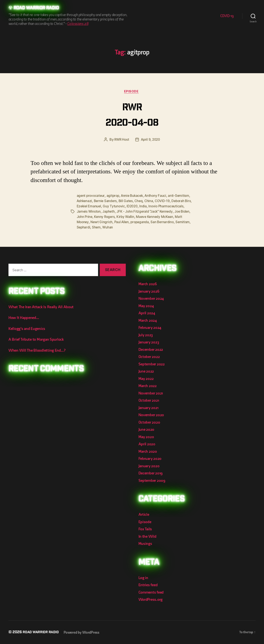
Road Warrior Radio (39, 8)
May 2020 (147, 436)
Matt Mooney (115, 222)
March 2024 (149, 320)
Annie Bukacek (134, 197)
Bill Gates (144, 202)
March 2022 (148, 385)
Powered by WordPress (85, 632)
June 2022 (147, 371)
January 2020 (150, 465)
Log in (144, 577)
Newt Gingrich (139, 222)
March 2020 (149, 451)
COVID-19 (227, 16)
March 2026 (149, 284)
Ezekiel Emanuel (111, 207)
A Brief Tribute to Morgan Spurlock (39, 339)
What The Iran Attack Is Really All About (43, 306)
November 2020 (153, 415)
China (167, 202)
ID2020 (156, 207)
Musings (146, 543)
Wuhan (150, 227)
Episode (132, 92)
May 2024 (147, 305)
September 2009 (153, 480)
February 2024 (151, 327)
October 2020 (150, 422)
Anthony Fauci (159, 197)
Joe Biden (100, 217)
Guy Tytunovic (137, 207)
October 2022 (150, 356)
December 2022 (152, 349)
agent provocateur (91, 197)
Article (144, 514)
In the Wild (148, 536)
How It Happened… (25, 317)
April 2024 (148, 313)
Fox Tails (146, 529)
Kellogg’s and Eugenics (29, 328)
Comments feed (153, 592)
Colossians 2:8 (78, 24)
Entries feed (149, 585)
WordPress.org (152, 599)
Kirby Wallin (160, 217)
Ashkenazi (101, 202)
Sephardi (125, 227)
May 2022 (147, 378)
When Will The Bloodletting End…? (39, 350)
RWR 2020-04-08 (132, 116)
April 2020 (148, 444)
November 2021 (152, 393)
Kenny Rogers (138, 217)
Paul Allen (159, 222)
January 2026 (150, 291)
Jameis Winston (116, 212)
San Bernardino (89, 227)
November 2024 (153, 298)
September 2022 (153, 364)
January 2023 (150, 342)
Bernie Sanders (123, 202)
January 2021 (150, 407)
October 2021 (150, 400)
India (167, 207)
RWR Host (121, 141)
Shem (138, 227)
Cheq (157, 202)
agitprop (114, 197)
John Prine (117, 217)
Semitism (109, 227)
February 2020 (151, 458)
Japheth (137, 212)
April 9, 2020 (151, 141)
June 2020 (147, 429)
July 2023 (146, 334)
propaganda (178, 222)
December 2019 (152, 473)
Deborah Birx (87, 207)
